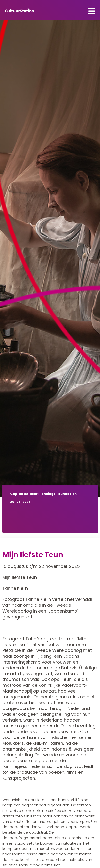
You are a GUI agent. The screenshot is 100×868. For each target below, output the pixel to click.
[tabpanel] (50, 259)
